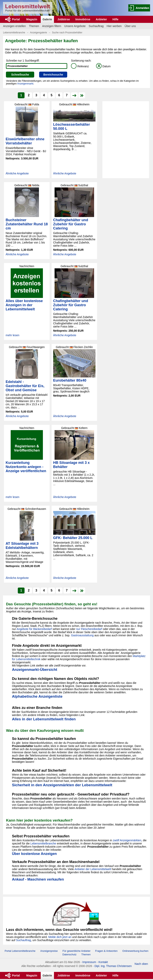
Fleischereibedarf (91, 629)
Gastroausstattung (82, 635)
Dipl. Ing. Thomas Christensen (113, 966)
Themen (34, 26)
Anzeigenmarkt (25, 84)
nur (78, 629)
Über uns (130, 26)
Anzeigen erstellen (14, 26)
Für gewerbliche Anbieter (77, 951)
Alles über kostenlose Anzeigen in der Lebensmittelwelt (24, 305)
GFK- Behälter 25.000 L (73, 538)
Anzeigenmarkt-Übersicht (34, 670)
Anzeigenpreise (49, 951)
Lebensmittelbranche (14, 33)
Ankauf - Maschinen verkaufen (38, 879)
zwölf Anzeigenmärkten (127, 840)
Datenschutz (69, 954)
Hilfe (115, 19)
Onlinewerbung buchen (135, 951)
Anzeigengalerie (39, 33)
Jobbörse (64, 19)
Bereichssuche (53, 75)
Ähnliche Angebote (17, 173)
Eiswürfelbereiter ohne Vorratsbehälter (25, 141)
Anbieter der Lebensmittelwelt (93, 869)
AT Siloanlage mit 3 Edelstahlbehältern (22, 546)
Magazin (32, 19)
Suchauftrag (96, 26)
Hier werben (114, 26)
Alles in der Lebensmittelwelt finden (44, 719)
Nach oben (141, 964)
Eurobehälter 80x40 (70, 380)
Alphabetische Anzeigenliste (37, 696)
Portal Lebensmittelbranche (20, 951)
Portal (16, 19)
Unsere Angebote (75, 26)
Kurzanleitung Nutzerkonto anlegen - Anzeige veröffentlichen (26, 467)
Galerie (47, 19)
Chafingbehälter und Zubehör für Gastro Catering (71, 224)
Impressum (89, 962)
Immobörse (83, 19)
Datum (103, 66)
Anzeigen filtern (52, 26)
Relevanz (80, 66)
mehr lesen (12, 335)
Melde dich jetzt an (60, 937)
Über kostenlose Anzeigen (34, 854)
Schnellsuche (20, 75)
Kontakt (103, 962)
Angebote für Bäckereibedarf (34, 629)
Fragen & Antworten (106, 951)
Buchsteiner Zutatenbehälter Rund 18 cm (27, 224)
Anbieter (101, 19)
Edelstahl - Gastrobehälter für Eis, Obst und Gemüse (25, 386)
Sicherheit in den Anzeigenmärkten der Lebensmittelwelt (62, 785)
